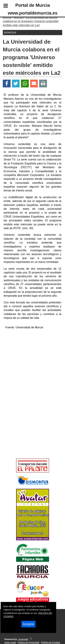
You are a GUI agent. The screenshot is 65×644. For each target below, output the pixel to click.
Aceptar (28, 624)
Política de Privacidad (29, 642)
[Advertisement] (27, 433)
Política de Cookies (51, 642)
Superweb (23, 639)
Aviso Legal (10, 642)
